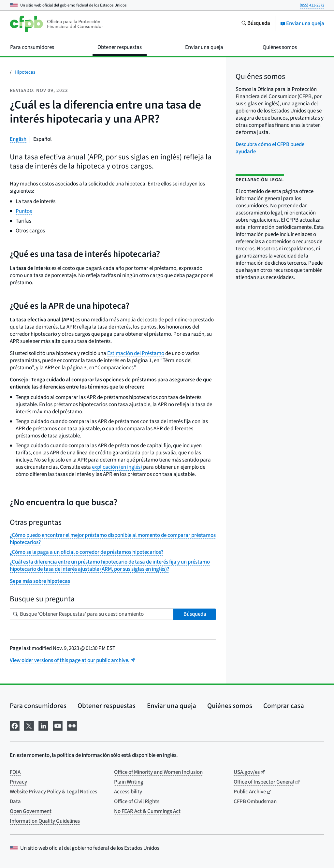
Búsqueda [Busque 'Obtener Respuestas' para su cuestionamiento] (195, 614)
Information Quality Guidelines (45, 821)
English (18, 139)
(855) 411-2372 (312, 5)
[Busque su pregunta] (92, 614)
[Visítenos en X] (29, 725)
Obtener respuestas (107, 706)
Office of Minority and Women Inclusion (158, 772)
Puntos (24, 211)
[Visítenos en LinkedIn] (43, 725)
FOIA (15, 772)
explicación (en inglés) (117, 467)
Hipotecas (25, 72)
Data (15, 802)
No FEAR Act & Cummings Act (147, 811)
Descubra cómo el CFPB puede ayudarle (270, 148)
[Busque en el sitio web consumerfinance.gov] (256, 24)
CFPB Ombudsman (255, 802)
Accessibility (128, 792)
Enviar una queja (302, 23)
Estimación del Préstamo (136, 353)
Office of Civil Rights (137, 802)
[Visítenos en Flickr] (72, 725)
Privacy (18, 782)
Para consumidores (38, 706)
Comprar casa (284, 706)
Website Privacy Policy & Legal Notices (53, 792)
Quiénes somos (230, 706)
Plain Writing (129, 782)
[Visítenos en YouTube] (58, 725)
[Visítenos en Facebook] (15, 725)
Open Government (31, 811)
